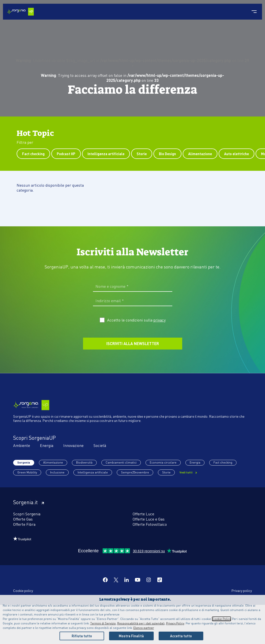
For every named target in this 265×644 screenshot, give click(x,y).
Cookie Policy (221, 619)
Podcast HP (66, 154)
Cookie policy (23, 591)
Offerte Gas (23, 519)
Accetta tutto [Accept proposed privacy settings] (181, 636)
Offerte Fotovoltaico (150, 524)
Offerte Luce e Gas (149, 519)
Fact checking (33, 154)
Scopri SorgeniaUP (34, 438)
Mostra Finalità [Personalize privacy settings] (131, 636)
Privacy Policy (175, 623)
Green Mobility (27, 472)
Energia (47, 445)
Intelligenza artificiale (106, 154)
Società (100, 445)
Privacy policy (242, 591)
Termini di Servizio (103, 623)
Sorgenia (24, 462)
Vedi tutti (186, 472)
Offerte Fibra (24, 524)
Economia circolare (163, 462)
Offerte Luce (143, 514)
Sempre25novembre (135, 472)
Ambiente (22, 445)
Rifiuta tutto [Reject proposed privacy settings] (82, 636)
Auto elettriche (236, 154)
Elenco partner (144, 628)
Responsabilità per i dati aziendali (141, 623)
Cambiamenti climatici (121, 462)
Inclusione (57, 472)
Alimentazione (200, 154)
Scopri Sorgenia (27, 514)
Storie (142, 154)
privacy (159, 320)
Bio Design (167, 154)
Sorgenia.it (29, 502)
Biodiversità (84, 462)
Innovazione (73, 445)
